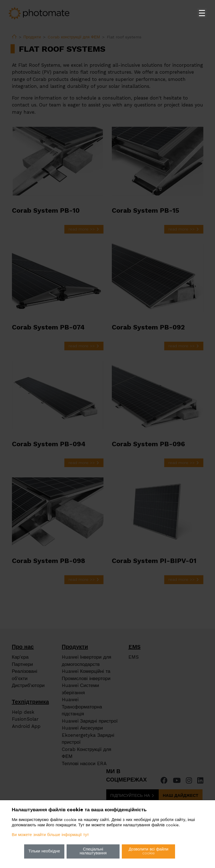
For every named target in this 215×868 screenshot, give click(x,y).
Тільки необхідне (44, 851)
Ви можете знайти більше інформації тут (50, 835)
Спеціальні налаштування (93, 851)
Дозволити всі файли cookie (149, 851)
